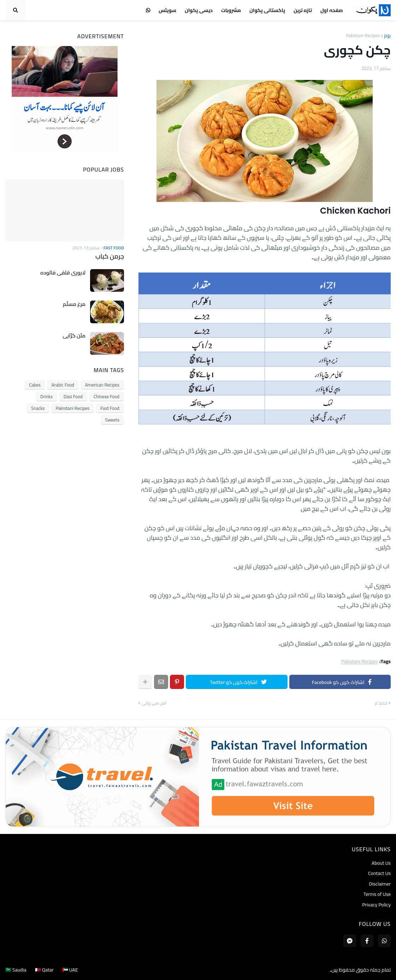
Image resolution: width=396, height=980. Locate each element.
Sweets (113, 420)
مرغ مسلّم (74, 304)
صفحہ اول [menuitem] (332, 10)
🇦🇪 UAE (70, 970)
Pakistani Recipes (363, 36)
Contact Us (379, 873)
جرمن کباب (110, 256)
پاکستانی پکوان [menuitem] (267, 10)
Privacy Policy (376, 904)
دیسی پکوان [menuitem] (199, 10)
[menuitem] (148, 10)
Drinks (46, 396)
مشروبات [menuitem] (231, 10)
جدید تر (381, 703)
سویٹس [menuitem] (167, 10)
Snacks (38, 408)
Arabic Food (63, 385)
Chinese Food (107, 396)
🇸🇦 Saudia (16, 970)
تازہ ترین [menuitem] (303, 10)
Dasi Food (73, 396)
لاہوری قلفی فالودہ (63, 273)
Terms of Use (377, 894)
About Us (381, 864)
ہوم (387, 36)
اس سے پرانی (154, 703)
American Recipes (102, 385)
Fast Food (110, 408)
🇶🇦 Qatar (44, 970)
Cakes (35, 385)
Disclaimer (380, 884)
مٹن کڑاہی (74, 336)
